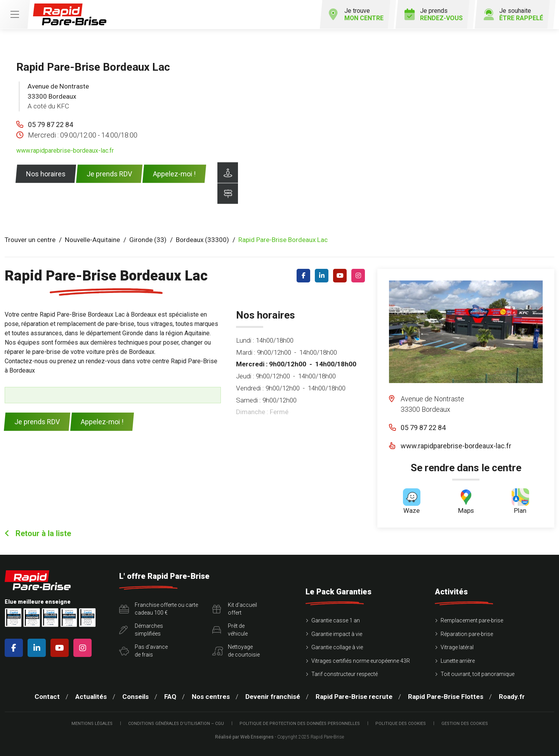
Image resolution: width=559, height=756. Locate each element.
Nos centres (211, 697)
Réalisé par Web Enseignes (244, 737)
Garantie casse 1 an (336, 620)
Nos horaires (46, 174)
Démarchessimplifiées (141, 630)
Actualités (91, 697)
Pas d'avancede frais (143, 651)
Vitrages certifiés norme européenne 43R (361, 661)
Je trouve (356, 14)
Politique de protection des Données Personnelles (300, 724)
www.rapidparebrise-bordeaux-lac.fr (65, 151)
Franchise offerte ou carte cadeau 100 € (159, 609)
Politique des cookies (401, 724)
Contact (47, 697)
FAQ (170, 697)
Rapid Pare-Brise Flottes (446, 697)
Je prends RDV (109, 174)
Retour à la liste (38, 533)
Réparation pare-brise (467, 634)
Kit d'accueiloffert (235, 609)
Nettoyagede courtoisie (236, 651)
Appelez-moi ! (174, 174)
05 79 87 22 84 (50, 125)
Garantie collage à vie (337, 647)
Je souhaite (513, 14)
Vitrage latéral (457, 647)
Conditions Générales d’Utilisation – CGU (176, 724)
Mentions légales (92, 724)
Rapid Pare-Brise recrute (354, 697)
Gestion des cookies (465, 724)
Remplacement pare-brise (472, 620)
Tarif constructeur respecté (345, 674)
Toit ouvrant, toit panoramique (477, 674)
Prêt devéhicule (230, 630)
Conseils (135, 697)
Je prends (434, 14)
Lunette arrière (458, 661)
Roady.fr (512, 697)
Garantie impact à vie (337, 634)
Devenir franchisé (273, 697)
